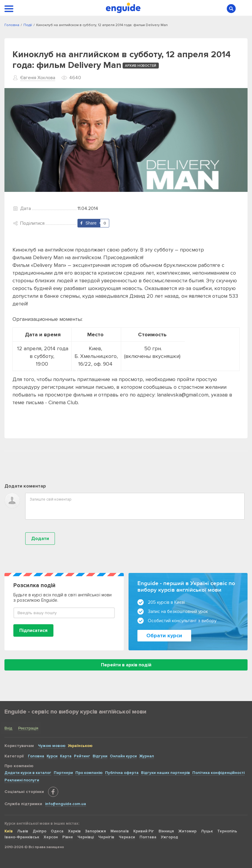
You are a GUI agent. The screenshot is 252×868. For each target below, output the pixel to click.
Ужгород (169, 837)
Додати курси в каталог (28, 773)
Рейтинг (82, 756)
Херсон (51, 837)
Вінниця (166, 831)
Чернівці (86, 837)
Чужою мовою (52, 746)
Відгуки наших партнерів (165, 773)
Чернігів (106, 837)
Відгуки (100, 756)
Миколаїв (120, 831)
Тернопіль (227, 831)
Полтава (148, 837)
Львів (23, 831)
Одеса (57, 831)
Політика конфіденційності (218, 773)
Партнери (63, 773)
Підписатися (33, 630)
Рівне (68, 837)
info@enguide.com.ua (66, 804)
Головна (36, 756)
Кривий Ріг (144, 831)
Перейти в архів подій (126, 665)
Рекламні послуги (22, 780)
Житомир (187, 831)
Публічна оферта (122, 773)
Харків (74, 831)
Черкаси (127, 837)
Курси (52, 756)
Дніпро (39, 831)
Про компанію (89, 773)
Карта (66, 756)
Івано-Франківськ (22, 837)
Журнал (147, 756)
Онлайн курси (123, 756)
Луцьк (207, 831)
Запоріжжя (96, 831)
